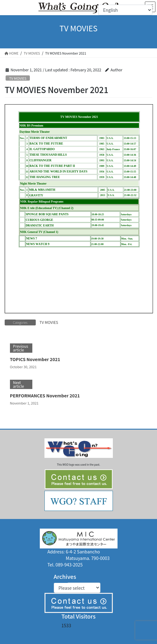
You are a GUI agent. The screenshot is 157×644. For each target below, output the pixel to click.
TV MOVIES (18, 78)
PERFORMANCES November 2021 (45, 396)
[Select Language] (125, 10)
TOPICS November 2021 (35, 359)
